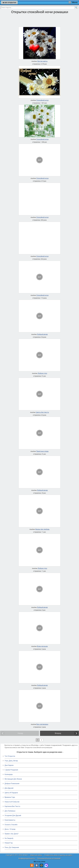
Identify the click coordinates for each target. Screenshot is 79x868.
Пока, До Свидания (12, 847)
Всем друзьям (42, 646)
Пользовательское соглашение (49, 858)
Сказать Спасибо (11, 825)
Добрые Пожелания (12, 784)
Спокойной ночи (42, 100)
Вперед (58, 733)
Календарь (9, 774)
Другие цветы (42, 61)
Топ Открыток (10, 756)
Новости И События (12, 802)
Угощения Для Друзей (13, 815)
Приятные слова (42, 451)
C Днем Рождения (11, 770)
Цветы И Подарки (11, 793)
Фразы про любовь (42, 529)
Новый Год (9, 843)
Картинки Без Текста (12, 806)
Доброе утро (42, 373)
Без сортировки (42, 724)
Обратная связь (36, 855)
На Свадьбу (9, 838)
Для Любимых (10, 811)
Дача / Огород (10, 829)
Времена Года (10, 797)
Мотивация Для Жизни (13, 779)
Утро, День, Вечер (11, 761)
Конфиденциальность (27, 858)
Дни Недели (9, 765)
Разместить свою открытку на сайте (58, 855)
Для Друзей (9, 788)
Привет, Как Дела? (12, 834)
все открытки (9, 2)
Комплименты (10, 820)
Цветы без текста (42, 412)
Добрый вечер (42, 334)
